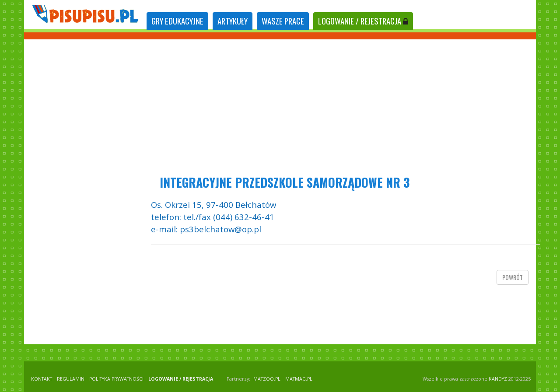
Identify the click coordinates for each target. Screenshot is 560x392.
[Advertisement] (280, 105)
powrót (513, 277)
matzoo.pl (267, 379)
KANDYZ (498, 379)
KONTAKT (42, 379)
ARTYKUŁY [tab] (233, 21)
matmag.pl (299, 379)
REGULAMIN (71, 379)
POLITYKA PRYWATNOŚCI (116, 379)
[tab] (177, 21)
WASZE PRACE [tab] (283, 21)
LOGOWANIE (363, 21)
